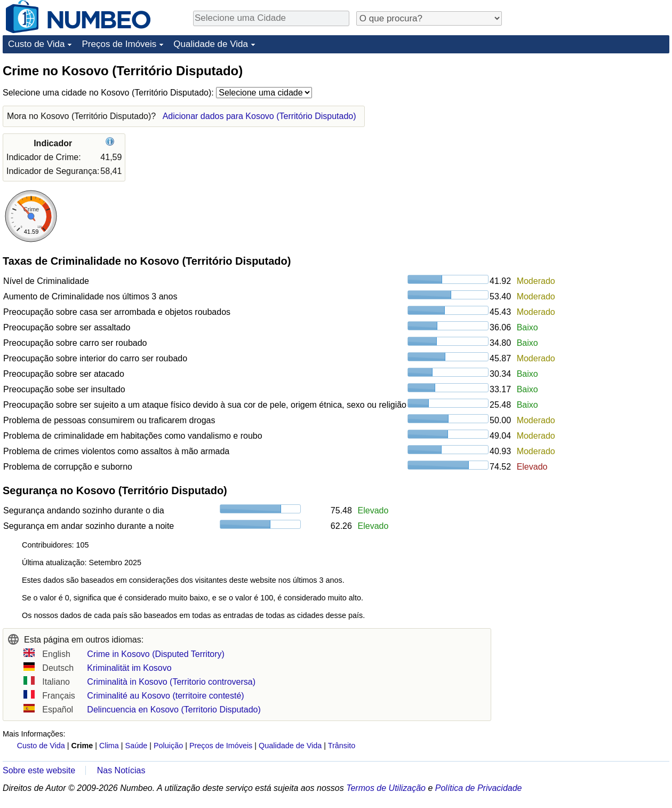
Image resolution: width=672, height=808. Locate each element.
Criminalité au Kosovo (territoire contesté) (165, 696)
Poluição (168, 746)
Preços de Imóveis (119, 44)
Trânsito (342, 746)
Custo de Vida (36, 44)
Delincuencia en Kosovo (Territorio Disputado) (174, 710)
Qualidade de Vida (211, 44)
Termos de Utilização (386, 788)
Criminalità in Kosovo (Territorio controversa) (171, 682)
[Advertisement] (589, 129)
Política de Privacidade (479, 788)
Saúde (137, 746)
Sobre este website (39, 770)
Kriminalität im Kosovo (129, 668)
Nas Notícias (121, 770)
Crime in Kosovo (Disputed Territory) (156, 654)
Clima (109, 746)
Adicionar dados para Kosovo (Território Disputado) (259, 116)
